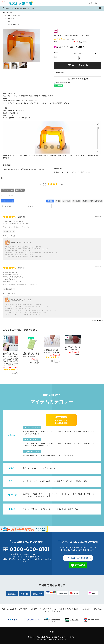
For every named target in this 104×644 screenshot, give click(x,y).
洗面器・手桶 (17, 15)
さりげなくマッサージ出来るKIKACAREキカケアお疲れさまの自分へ (73, 348)
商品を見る (15, 373)
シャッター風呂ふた (30, 431)
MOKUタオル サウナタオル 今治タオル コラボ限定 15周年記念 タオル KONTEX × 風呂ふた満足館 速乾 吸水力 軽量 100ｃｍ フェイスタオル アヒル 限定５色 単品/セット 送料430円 (10, 359)
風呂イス (15, 18)
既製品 (78, 481)
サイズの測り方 (46, 609)
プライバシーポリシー (68, 637)
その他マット (52, 468)
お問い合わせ (98, 609)
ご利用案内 (23, 609)
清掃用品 (39, 496)
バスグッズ (7, 15)
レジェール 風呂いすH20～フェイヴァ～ (22, 285)
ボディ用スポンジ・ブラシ (82, 494)
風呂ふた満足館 (7, 12)
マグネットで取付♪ (30, 509)
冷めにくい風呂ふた (32, 434)
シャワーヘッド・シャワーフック (58, 494)
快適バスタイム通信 (9, 609)
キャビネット (68, 481)
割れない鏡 (46, 481)
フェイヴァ (16, 24)
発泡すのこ (27, 468)
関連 (85, 481)
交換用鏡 (57, 481)
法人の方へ (58, 611)
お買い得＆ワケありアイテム (67, 509)
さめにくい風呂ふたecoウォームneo (38, 446)
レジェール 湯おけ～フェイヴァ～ (19, 227)
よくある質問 (59, 609)
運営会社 (31, 637)
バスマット (29, 496)
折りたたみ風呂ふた (66, 431)
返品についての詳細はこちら (64, 83)
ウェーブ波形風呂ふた (84, 431)
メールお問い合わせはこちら (78, 558)
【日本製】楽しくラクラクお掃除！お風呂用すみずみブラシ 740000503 (52, 351)
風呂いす (26, 494)
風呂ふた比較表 (73, 609)
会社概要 (34, 609)
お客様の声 (86, 609)
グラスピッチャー (47, 509)
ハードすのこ (39, 468)
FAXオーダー (46, 611)
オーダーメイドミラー (31, 481)
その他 (48, 496)
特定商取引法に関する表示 (47, 637)
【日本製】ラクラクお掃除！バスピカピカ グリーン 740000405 (31, 355)
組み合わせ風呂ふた (48, 431)
